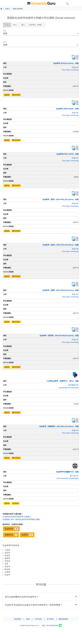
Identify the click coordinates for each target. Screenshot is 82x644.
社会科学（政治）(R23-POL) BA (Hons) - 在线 (61, 245)
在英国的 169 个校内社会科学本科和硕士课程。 (22, 519)
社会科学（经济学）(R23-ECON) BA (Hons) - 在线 (59, 336)
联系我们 (18, 619)
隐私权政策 (63, 619)
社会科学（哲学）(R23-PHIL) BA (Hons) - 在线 (61, 199)
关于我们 (50, 619)
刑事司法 (11, 535)
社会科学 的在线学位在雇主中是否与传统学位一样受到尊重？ (41, 605)
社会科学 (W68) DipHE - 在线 (67, 109)
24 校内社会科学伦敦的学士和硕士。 (18, 517)
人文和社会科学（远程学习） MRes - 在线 (62, 381)
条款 (28, 619)
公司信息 (38, 619)
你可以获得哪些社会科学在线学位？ (41, 597)
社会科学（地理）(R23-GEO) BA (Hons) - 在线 (61, 290)
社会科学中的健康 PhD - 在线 (67, 472)
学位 (5, 31)
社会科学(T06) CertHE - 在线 (67, 154)
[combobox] (41, 45)
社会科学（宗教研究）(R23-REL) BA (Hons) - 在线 (59, 426)
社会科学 (11, 529)
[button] (41, 34)
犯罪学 (27, 535)
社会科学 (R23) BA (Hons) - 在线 (66, 63)
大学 (5, 42)
